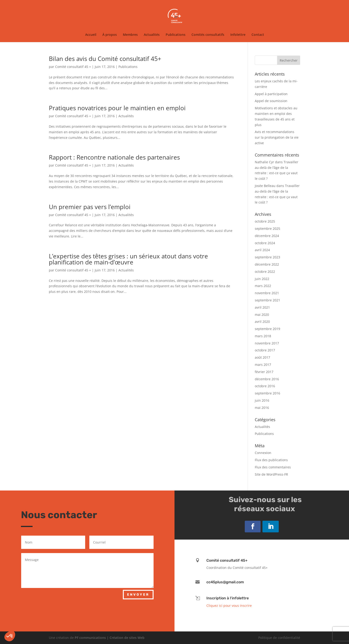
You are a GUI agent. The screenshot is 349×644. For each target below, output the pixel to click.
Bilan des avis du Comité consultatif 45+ (105, 59)
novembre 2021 (267, 293)
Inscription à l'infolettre (228, 598)
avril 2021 (262, 307)
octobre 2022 (265, 272)
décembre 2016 (267, 379)
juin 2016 (262, 400)
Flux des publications (271, 460)
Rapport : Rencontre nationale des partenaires (114, 157)
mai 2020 (262, 315)
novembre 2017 (267, 343)
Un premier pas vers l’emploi (90, 207)
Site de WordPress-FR (271, 474)
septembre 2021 (267, 300)
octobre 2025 (265, 221)
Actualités (152, 35)
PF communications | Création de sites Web (110, 638)
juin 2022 (262, 279)
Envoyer (138, 595)
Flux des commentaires (273, 467)
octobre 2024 (265, 243)
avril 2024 (262, 250)
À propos (110, 35)
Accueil (91, 35)
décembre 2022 (267, 264)
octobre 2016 (265, 386)
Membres (130, 35)
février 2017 (264, 372)
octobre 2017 (265, 350)
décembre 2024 (267, 236)
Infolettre (238, 35)
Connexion (263, 453)
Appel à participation (271, 94)
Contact (258, 35)
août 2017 (262, 357)
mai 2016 (262, 408)
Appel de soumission (271, 101)
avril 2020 (262, 322)
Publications (176, 35)
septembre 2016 (267, 393)
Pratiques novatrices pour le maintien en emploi (117, 108)
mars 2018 (263, 336)
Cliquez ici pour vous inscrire (229, 606)
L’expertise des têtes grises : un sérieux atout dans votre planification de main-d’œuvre (128, 259)
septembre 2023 (267, 257)
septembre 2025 (267, 229)
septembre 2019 (267, 329)
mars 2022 (263, 286)
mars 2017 (263, 365)
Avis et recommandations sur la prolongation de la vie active (277, 137)
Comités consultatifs (208, 35)
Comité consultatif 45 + (73, 67)
